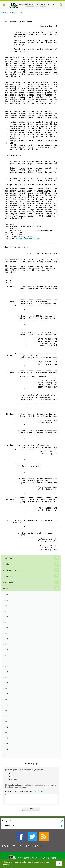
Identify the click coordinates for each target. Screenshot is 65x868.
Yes (11, 774)
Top (5, 848)
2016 (6, 650)
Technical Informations (11, 570)
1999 (6, 744)
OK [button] (59, 863)
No (10, 777)
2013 (6, 666)
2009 (6, 688)
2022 (6, 617)
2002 (6, 727)
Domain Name (8, 576)
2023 (6, 611)
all (5, 754)
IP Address (7, 564)
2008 (6, 694)
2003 (6, 721)
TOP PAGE (5, 13)
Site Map (40, 848)
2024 (6, 606)
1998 (6, 749)
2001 (6, 732)
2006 (6, 705)
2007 (6, 699)
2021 (6, 622)
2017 (6, 644)
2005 (6, 710)
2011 (6, 677)
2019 (6, 633)
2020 (6, 628)
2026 (6, 595)
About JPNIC (8, 558)
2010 (6, 683)
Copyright (31, 848)
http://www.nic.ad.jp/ (28, 239)
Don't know (13, 779)
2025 (6, 600)
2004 (6, 716)
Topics (14, 13)
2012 (6, 672)
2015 (6, 655)
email (41, 791)
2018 (6, 639)
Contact (23, 848)
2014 (6, 661)
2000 (21, 13)
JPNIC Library (8, 582)
